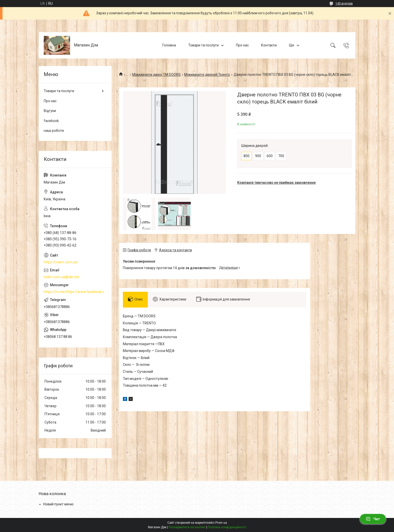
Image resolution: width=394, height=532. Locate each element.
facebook (51, 121)
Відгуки (50, 111)
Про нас (242, 45)
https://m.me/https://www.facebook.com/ (75, 292)
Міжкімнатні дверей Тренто (207, 75)
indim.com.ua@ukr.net (61, 277)
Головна (169, 45)
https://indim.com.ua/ (61, 262)
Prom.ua (221, 523)
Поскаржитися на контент (187, 527)
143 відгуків (344, 4)
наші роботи (54, 131)
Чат (373, 519)
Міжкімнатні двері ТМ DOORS (156, 75)
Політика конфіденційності (227, 527)
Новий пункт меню (58, 504)
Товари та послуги (203, 45)
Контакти (269, 45)
